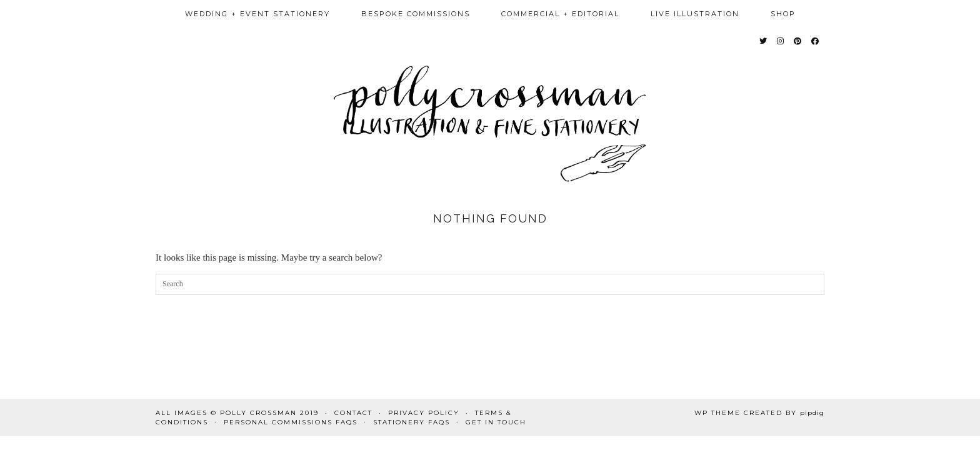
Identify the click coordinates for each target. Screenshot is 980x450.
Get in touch (496, 422)
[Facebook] (816, 41)
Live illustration (695, 14)
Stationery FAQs (412, 422)
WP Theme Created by (759, 413)
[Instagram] (781, 41)
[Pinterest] (798, 41)
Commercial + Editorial (560, 14)
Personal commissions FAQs (291, 422)
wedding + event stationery (257, 14)
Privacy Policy (424, 413)
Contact (353, 413)
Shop (783, 14)
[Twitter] (764, 41)
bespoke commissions (416, 14)
